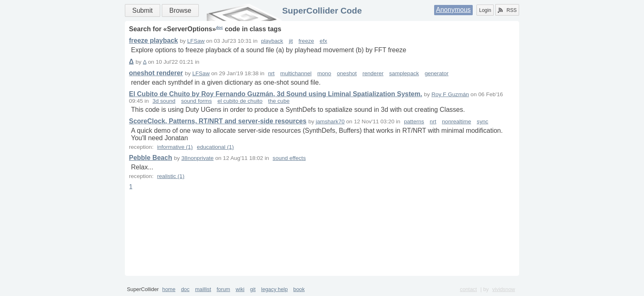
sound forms (197, 101)
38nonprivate (198, 158)
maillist (203, 289)
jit (291, 41)
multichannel (296, 73)
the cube (279, 101)
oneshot (347, 73)
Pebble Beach (151, 158)
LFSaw (196, 41)
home (169, 289)
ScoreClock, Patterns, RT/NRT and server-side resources (218, 121)
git (253, 289)
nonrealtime (457, 121)
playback (272, 41)
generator (437, 73)
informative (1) (175, 147)
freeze (306, 41)
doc (220, 27)
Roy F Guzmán (450, 94)
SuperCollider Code (322, 10)
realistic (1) (170, 176)
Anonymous (454, 10)
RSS (507, 10)
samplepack (404, 73)
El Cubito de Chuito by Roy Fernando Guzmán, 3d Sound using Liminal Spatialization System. (276, 94)
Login (485, 10)
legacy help (275, 289)
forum (224, 289)
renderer (373, 73)
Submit (143, 10)
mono (324, 73)
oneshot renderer (156, 73)
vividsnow (504, 289)
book (299, 289)
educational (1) (215, 147)
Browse (180, 10)
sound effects (289, 158)
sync (483, 121)
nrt (271, 73)
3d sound (164, 101)
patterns (414, 121)
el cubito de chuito (240, 101)
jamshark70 (330, 121)
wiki (240, 289)
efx (323, 41)
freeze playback (153, 40)
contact (468, 289)
